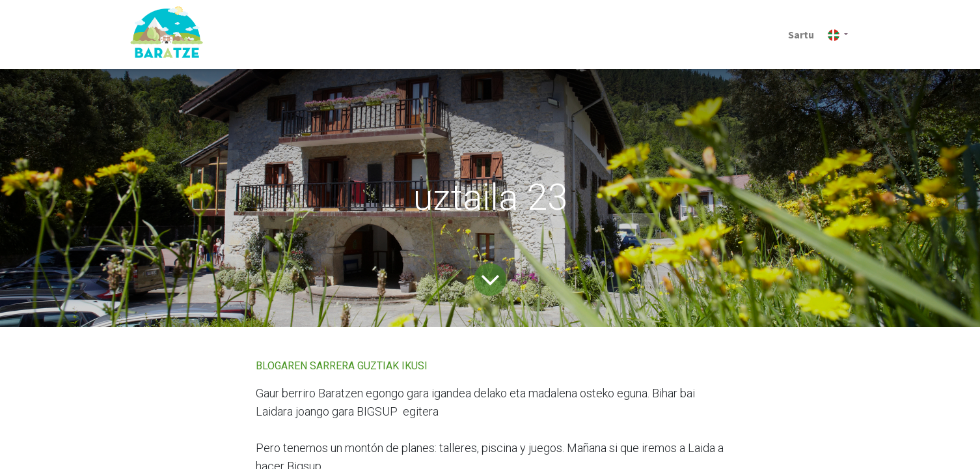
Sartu (801, 35)
